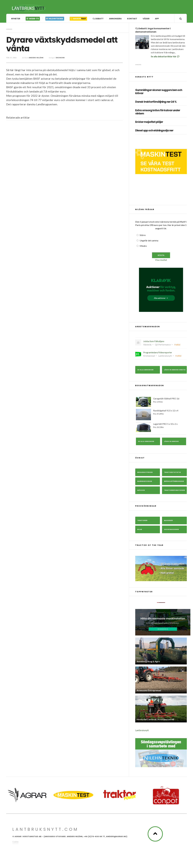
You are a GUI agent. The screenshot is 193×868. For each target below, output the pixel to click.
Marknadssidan (145, 482)
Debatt (98, 19)
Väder (146, 19)
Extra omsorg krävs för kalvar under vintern (158, 113)
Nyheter (16, 19)
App (157, 19)
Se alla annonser (145, 370)
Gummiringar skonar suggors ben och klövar (159, 92)
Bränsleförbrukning (174, 482)
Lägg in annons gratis (175, 370)
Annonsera (115, 19)
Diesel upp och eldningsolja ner (154, 131)
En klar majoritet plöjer (149, 123)
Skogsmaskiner (171, 530)
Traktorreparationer (174, 491)
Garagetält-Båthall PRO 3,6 (161, 402)
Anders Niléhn (36, 58)
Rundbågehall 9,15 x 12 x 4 (161, 415)
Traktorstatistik (172, 473)
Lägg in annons (171, 442)
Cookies (15, 842)
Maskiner (168, 521)
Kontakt (132, 19)
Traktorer (142, 521)
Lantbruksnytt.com (45, 830)
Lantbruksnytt (142, 731)
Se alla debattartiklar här (165, 57)
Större (143, 236)
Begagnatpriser (145, 473)
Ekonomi (60, 58)
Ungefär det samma (149, 241)
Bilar (140, 530)
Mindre (143, 247)
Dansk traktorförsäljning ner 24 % (156, 103)
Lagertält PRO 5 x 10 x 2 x (161, 428)
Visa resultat (161, 260)
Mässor (141, 491)
